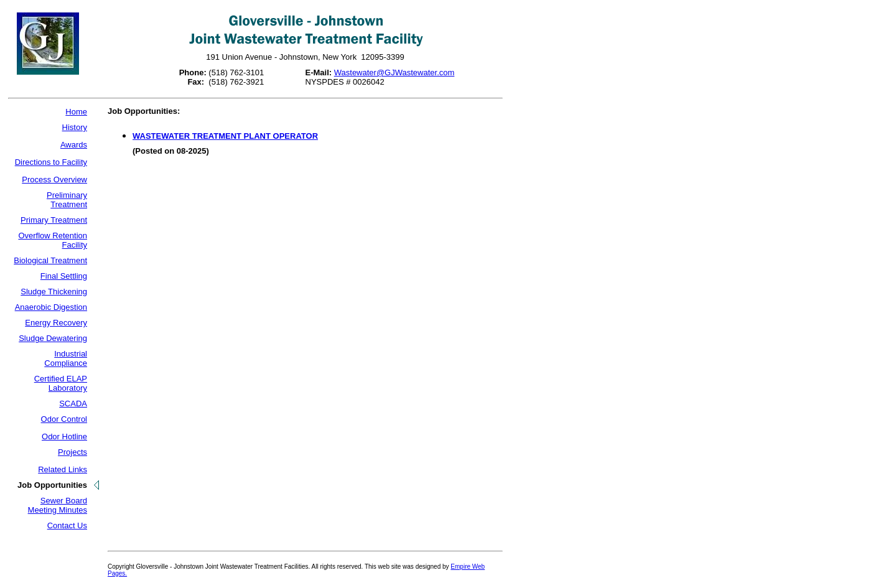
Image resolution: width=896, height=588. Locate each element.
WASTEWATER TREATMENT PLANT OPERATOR (225, 136)
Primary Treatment (54, 220)
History (75, 127)
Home (76, 112)
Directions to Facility (51, 162)
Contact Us (67, 525)
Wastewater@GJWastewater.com (394, 72)
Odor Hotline (64, 436)
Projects (72, 452)
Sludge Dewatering (53, 338)
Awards (74, 145)
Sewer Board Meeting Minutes (58, 505)
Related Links (63, 469)
